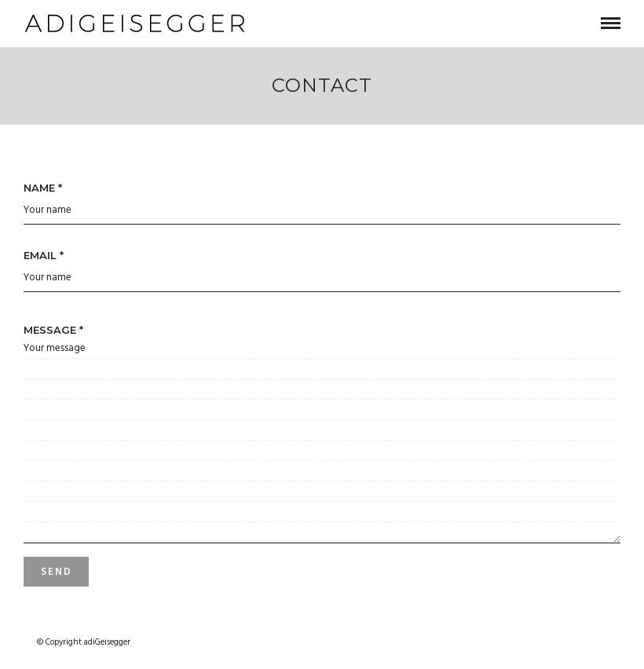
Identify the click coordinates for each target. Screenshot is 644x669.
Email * (44, 255)
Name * (43, 188)
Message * (53, 330)
